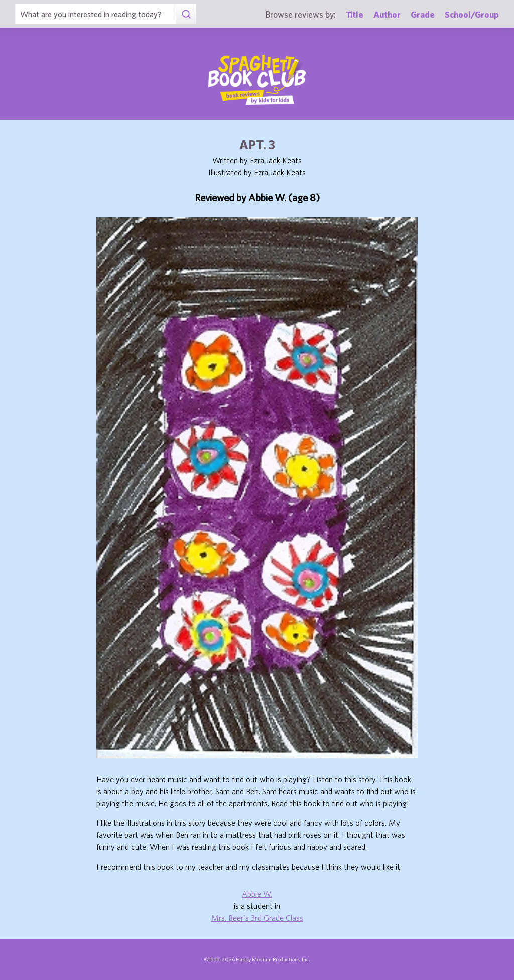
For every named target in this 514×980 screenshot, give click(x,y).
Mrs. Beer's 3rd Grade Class (257, 918)
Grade (423, 14)
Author (387, 14)
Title (355, 14)
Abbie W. (257, 894)
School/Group (472, 14)
